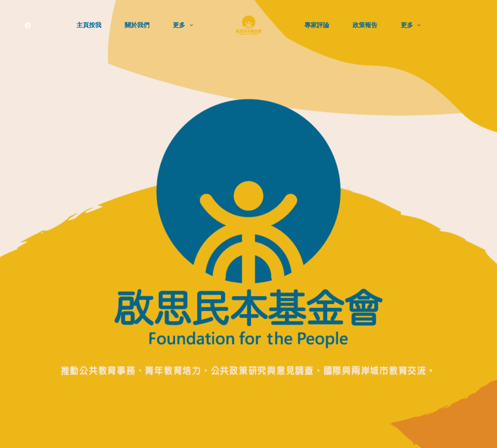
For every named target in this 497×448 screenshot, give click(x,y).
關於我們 (137, 25)
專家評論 (317, 25)
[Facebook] (28, 25)
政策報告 (365, 25)
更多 (184, 25)
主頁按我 (89, 25)
